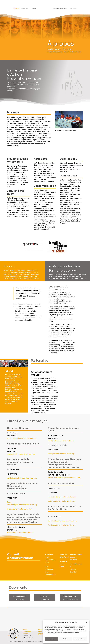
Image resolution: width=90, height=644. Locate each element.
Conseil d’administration (73, 52)
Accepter (51, 639)
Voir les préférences (80, 639)
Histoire (50, 49)
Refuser (66, 639)
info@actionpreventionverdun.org (20, 509)
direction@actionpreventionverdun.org (22, 438)
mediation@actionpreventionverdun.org (22, 478)
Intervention (25, 8)
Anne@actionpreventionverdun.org (61, 454)
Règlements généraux (45, 598)
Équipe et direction (55, 52)
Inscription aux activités (60, 8)
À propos (17, 8)
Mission (58, 49)
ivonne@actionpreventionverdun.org (62, 497)
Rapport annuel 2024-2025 (20, 598)
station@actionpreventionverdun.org (62, 501)
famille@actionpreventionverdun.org (62, 525)
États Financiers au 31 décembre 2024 (70, 598)
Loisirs (34, 8)
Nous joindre (72, 8)
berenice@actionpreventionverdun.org (62, 521)
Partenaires (67, 49)
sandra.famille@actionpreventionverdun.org (64, 477)
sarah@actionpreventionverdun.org (61, 441)
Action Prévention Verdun (27, 632)
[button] (86, 622)
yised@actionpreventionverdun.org (20, 532)
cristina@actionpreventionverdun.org (21, 454)
